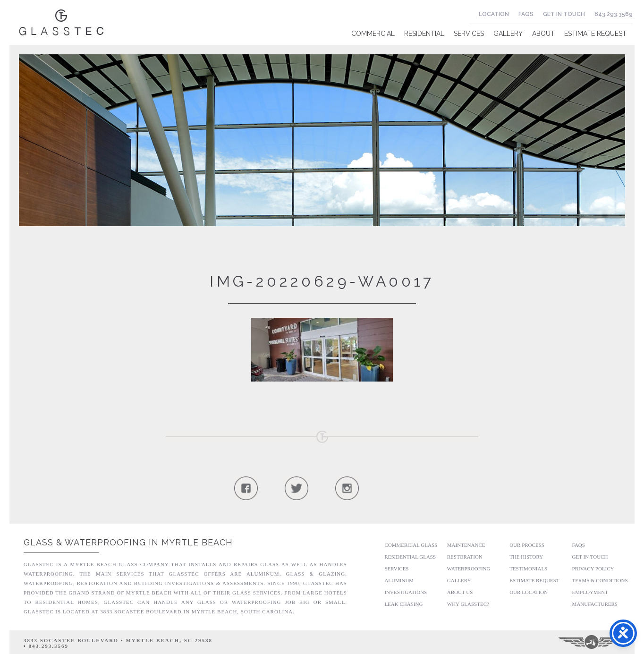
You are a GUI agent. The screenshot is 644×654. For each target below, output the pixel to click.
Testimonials (528, 569)
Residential (424, 34)
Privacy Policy (593, 569)
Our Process (527, 545)
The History (526, 557)
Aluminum (399, 580)
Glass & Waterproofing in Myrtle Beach (128, 542)
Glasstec (61, 22)
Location (494, 14)
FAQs (526, 14)
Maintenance (466, 545)
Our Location (529, 592)
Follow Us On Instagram (347, 488)
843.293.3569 (614, 14)
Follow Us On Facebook (246, 488)
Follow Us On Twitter (296, 488)
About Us (460, 592)
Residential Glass (410, 557)
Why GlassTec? (468, 604)
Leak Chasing (403, 604)
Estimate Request (595, 34)
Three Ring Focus (592, 642)
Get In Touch (564, 14)
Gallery (508, 34)
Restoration (465, 557)
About (543, 34)
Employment (590, 592)
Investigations (406, 592)
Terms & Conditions (600, 580)
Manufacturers (595, 604)
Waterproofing (469, 569)
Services (469, 34)
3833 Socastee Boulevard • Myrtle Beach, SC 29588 (118, 640)
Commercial (373, 34)
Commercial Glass (411, 545)
